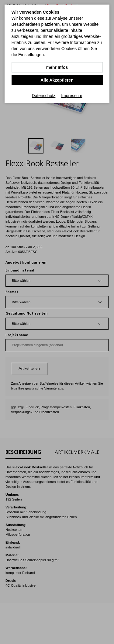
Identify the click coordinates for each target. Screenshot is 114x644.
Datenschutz (44, 96)
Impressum (72, 96)
